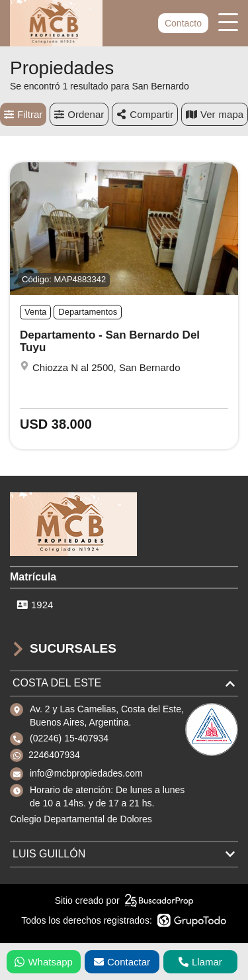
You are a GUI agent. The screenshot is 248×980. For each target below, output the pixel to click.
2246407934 (54, 755)
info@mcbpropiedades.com (86, 773)
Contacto (183, 23)
